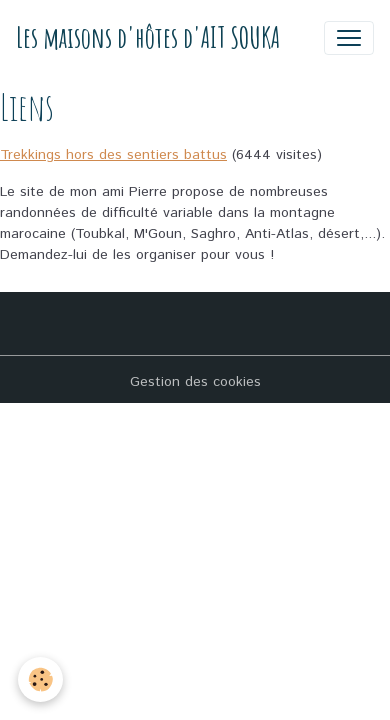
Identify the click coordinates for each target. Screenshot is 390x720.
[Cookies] (40, 679)
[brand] (148, 37)
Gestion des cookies (195, 382)
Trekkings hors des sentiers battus (113, 155)
